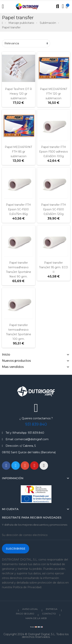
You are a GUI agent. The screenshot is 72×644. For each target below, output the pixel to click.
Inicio (6, 355)
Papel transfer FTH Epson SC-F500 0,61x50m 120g (54, 209)
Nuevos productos (16, 361)
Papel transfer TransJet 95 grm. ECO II (53, 267)
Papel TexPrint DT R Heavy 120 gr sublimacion (18, 94)
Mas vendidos (13, 367)
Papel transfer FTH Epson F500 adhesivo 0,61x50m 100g (54, 152)
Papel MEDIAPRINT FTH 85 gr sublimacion (18, 152)
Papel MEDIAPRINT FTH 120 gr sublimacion (54, 94)
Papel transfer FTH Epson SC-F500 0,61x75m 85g (18, 209)
